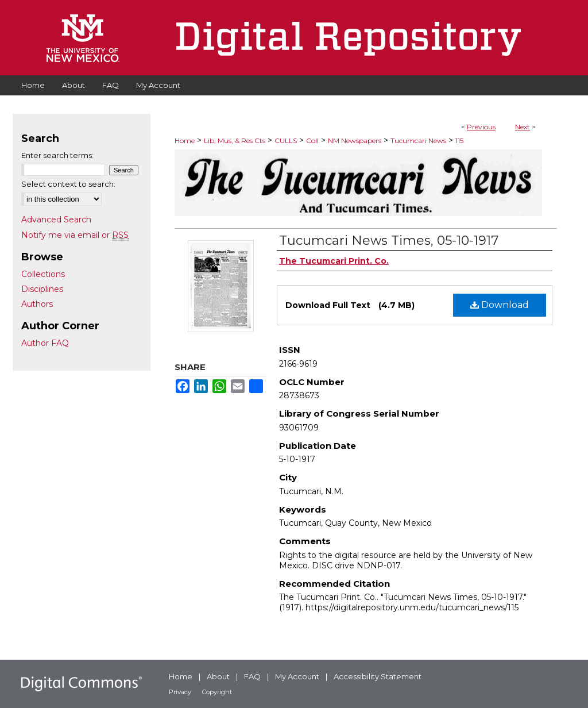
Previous (481, 127)
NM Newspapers (355, 141)
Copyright (217, 692)
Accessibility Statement (378, 676)
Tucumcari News (418, 141)
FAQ (252, 676)
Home (185, 141)
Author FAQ (45, 343)
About (218, 676)
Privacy (180, 692)
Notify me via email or (75, 235)
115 (459, 141)
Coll (312, 141)
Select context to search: (68, 184)
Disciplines (42, 289)
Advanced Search (56, 220)
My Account (297, 676)
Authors (37, 304)
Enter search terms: (57, 155)
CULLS (286, 141)
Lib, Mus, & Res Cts (235, 141)
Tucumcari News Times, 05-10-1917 (389, 241)
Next (523, 127)
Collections (43, 274)
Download (500, 305)
